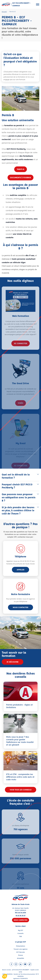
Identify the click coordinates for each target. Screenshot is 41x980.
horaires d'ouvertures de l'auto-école (20, 564)
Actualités (21, 958)
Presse (20, 955)
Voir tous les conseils (21, 790)
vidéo (21, 406)
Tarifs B (21, 169)
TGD (21, 936)
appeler (20, 570)
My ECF (21, 930)
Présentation (21, 946)
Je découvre (13, 662)
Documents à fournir (20, 177)
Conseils (20, 933)
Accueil (4, 11)
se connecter (21, 346)
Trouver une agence (21, 949)
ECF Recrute (21, 952)
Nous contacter (20, 607)
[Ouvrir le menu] (38, 4)
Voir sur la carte (20, 912)
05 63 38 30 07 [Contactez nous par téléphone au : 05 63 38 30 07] (20, 915)
